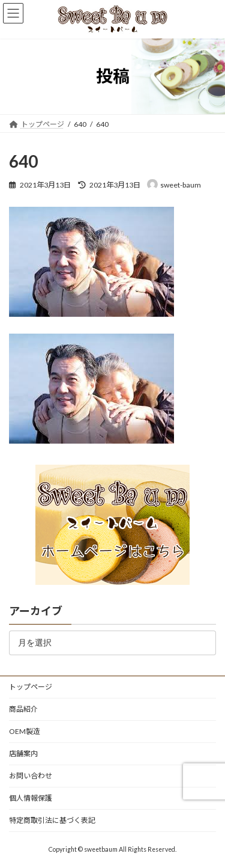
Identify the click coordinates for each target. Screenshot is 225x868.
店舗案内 (23, 753)
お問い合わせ (31, 776)
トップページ (31, 687)
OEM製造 (25, 731)
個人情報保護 (31, 798)
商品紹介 (23, 709)
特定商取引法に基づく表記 (52, 820)
